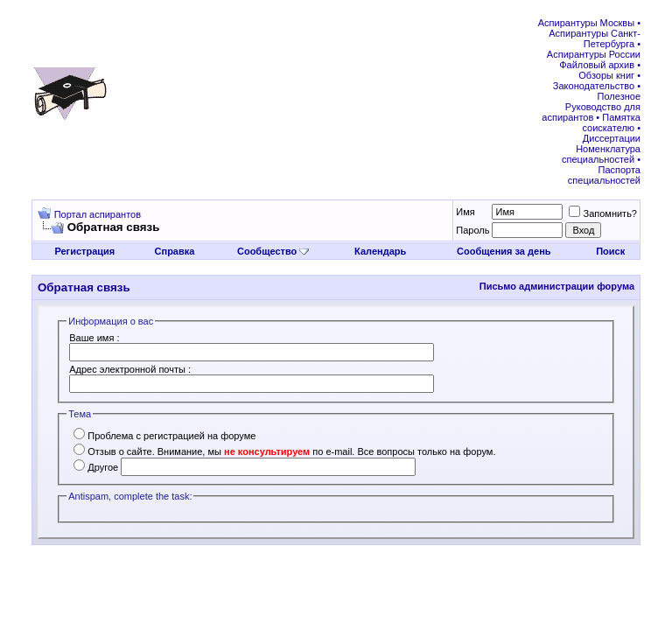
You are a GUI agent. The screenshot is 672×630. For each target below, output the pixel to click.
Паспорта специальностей (604, 175)
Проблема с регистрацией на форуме (164, 436)
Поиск (610, 251)
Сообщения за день (504, 251)
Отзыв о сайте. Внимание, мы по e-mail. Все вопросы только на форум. (284, 451)
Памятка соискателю (611, 122)
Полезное (619, 96)
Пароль (472, 230)
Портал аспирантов (98, 214)
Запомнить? (603, 213)
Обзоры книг (606, 75)
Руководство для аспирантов (591, 112)
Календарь (380, 251)
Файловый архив (597, 65)
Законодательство (594, 86)
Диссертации (612, 138)
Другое (96, 467)
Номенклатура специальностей (601, 154)
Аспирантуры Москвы (586, 23)
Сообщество (273, 251)
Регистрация (84, 251)
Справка (175, 251)
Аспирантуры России (594, 54)
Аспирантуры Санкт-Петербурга (595, 38)
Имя (465, 212)
